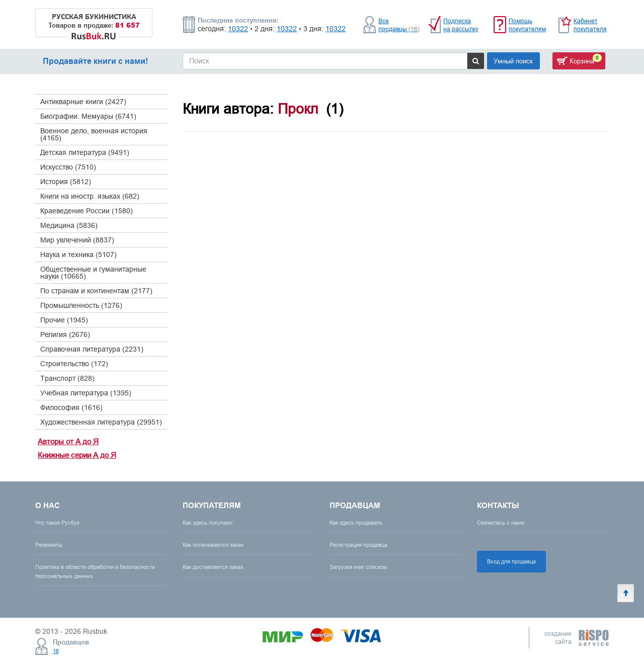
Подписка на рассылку (461, 25)
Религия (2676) (65, 335)
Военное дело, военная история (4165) (94, 134)
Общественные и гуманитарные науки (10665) (93, 273)
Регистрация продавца (358, 545)
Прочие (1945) (64, 320)
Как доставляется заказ (213, 567)
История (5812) (66, 182)
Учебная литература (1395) (86, 393)
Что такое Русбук (57, 523)
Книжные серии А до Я (77, 455)
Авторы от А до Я (68, 441)
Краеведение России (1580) (87, 211)
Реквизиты (49, 545)
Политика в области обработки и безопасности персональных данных (95, 571)
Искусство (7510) (68, 167)
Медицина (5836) (69, 225)
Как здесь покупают (208, 523)
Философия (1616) (71, 407)
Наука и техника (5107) (78, 255)
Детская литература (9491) (85, 152)
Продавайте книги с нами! (95, 61)
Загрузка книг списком (358, 567)
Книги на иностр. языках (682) (90, 196)
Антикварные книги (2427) (83, 102)
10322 (238, 29)
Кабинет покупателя (590, 25)
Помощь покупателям (527, 25)
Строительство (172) (74, 364)
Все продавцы (399, 25)
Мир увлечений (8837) (77, 240)
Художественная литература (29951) (101, 422)
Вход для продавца (511, 561)
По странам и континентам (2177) (96, 291)
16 (56, 651)
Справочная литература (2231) (92, 349)
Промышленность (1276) (81, 305)
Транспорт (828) (67, 378)
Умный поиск (513, 61)
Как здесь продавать (356, 523)
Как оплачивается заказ (213, 545)
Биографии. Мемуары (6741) (88, 116)
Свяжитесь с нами (501, 523)
